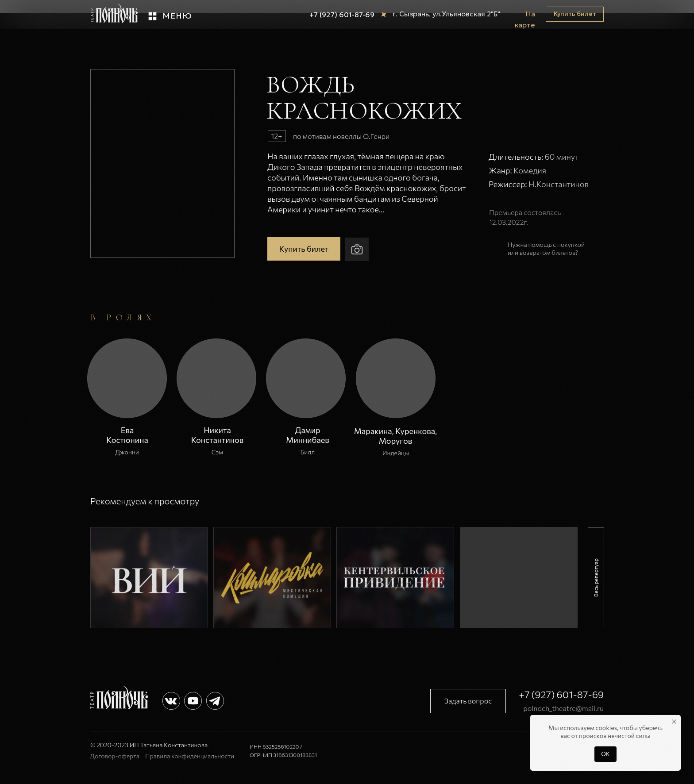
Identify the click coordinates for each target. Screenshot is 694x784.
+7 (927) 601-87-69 (342, 15)
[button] (152, 16)
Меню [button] (177, 16)
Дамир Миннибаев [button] (308, 435)
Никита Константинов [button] (218, 435)
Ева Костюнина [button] (127, 435)
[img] (149, 578)
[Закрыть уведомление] (674, 722)
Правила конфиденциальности (190, 756)
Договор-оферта (115, 756)
